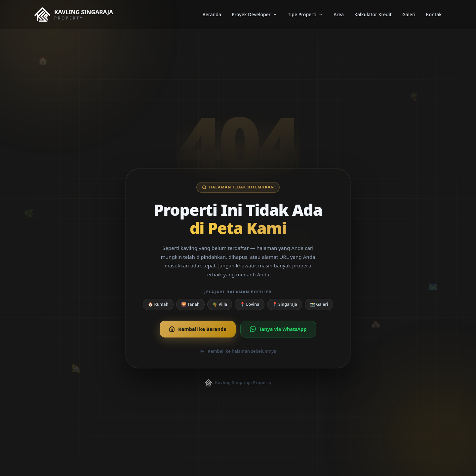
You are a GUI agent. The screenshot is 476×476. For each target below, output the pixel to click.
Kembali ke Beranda (198, 329)
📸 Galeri (319, 304)
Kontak (434, 14)
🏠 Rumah (158, 304)
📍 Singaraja (285, 304)
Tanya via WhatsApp (278, 329)
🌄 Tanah (190, 304)
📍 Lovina (250, 304)
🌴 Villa (220, 304)
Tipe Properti (306, 14)
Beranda (212, 14)
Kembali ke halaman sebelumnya (238, 351)
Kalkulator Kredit (373, 14)
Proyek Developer (255, 14)
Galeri (409, 14)
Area (339, 14)
